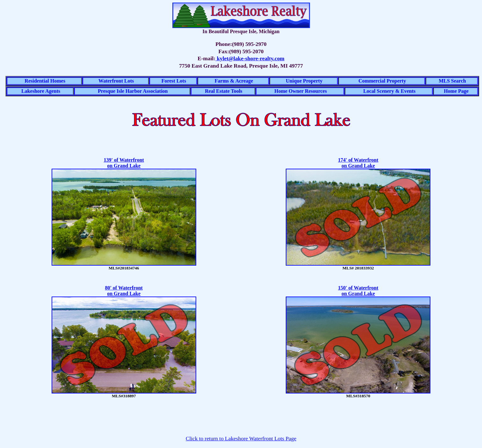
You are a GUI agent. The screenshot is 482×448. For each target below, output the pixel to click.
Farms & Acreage (234, 81)
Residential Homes (45, 81)
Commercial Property (382, 81)
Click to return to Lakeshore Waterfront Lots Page (241, 439)
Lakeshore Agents (41, 91)
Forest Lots (174, 81)
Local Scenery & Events (389, 91)
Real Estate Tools (223, 91)
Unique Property (304, 81)
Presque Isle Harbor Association (133, 91)
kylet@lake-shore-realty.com (250, 59)
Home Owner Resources (301, 91)
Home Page (456, 91)
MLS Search (452, 81)
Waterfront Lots (116, 81)
